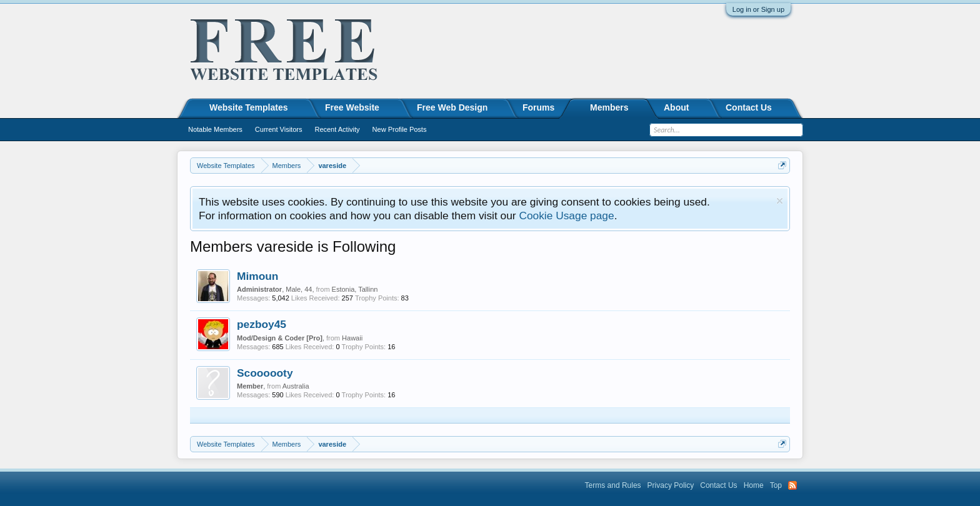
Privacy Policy (671, 485)
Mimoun (257, 276)
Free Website (352, 107)
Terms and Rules (613, 485)
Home (754, 485)
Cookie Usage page (566, 216)
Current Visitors (279, 129)
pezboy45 (262, 324)
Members (609, 107)
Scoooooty (265, 373)
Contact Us (749, 107)
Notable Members (215, 129)
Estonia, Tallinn (355, 289)
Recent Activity (337, 129)
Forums (538, 107)
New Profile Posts (400, 129)
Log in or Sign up (758, 9)
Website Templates (249, 107)
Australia (296, 386)
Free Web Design (452, 107)
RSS (792, 485)
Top (776, 485)
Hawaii (352, 338)
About (676, 107)
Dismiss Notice (780, 201)
